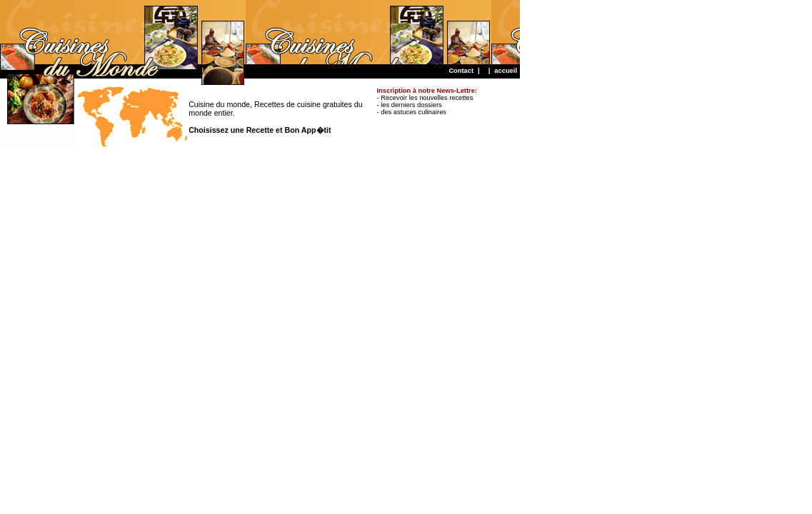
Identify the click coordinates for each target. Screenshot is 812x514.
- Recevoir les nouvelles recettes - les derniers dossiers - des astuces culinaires (427, 101)
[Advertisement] (260, 32)
